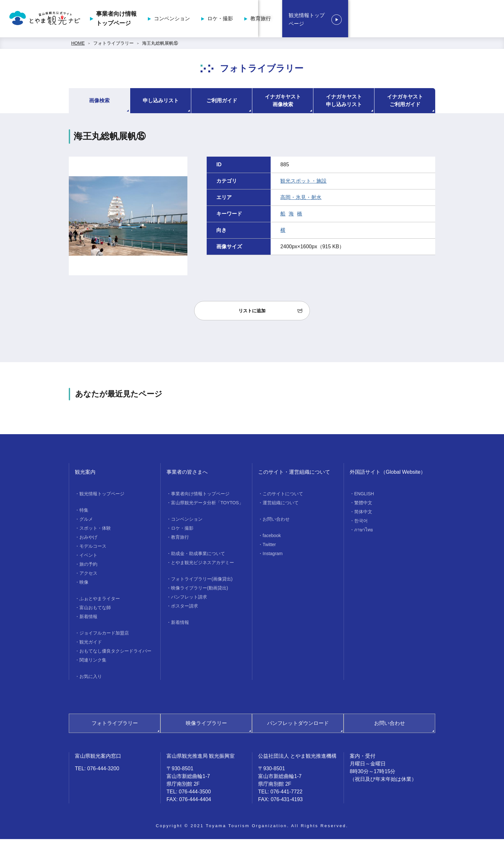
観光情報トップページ (459, 20)
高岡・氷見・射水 (301, 199)
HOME (78, 45)
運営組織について (281, 505)
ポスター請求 (184, 608)
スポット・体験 (95, 530)
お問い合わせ (276, 521)
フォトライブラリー (113, 45)
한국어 (361, 523)
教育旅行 (392, 19)
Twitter (269, 546)
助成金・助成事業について (198, 555)
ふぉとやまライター (100, 600)
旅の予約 (88, 566)
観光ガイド (91, 644)
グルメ (86, 521)
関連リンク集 (93, 662)
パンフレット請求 (189, 599)
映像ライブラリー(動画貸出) (199, 590)
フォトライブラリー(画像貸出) (202, 581)
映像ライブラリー (206, 725)
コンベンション (304, 19)
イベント (88, 557)
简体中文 (363, 514)
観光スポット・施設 (303, 183)
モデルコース (93, 548)
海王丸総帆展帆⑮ (160, 45)
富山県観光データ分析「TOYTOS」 (207, 505)
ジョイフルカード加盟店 (104, 635)
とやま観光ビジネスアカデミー (203, 564)
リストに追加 (252, 313)
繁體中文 (363, 505)
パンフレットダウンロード (298, 725)
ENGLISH (364, 496)
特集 (84, 512)
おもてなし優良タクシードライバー (115, 653)
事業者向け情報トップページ (248, 19)
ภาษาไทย (364, 532)
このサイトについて (283, 496)
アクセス (88, 575)
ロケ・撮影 (352, 19)
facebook (272, 537)
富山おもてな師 (95, 609)
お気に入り (91, 678)
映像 (84, 584)
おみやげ (88, 539)
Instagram (273, 555)
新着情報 (88, 618)
